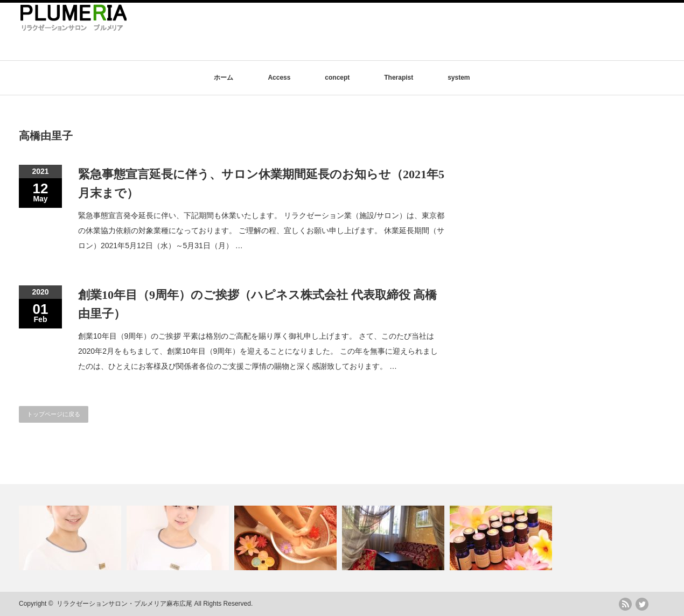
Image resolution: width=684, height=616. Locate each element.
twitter (642, 604)
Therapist (399, 78)
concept (337, 78)
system (459, 78)
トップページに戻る (54, 414)
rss (625, 604)
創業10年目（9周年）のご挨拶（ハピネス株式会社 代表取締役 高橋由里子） (257, 304)
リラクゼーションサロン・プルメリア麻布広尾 (124, 604)
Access (279, 78)
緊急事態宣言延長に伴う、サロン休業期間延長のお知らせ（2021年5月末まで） (261, 184)
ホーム (224, 78)
